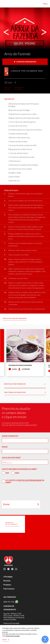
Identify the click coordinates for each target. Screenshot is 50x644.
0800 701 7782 (9, 602)
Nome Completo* (10, 436)
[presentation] (19, 493)
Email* (5, 447)
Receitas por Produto (25, 384)
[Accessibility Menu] (45, 639)
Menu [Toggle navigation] (45, 4)
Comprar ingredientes (25, 62)
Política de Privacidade (29, 480)
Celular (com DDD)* (11, 458)
